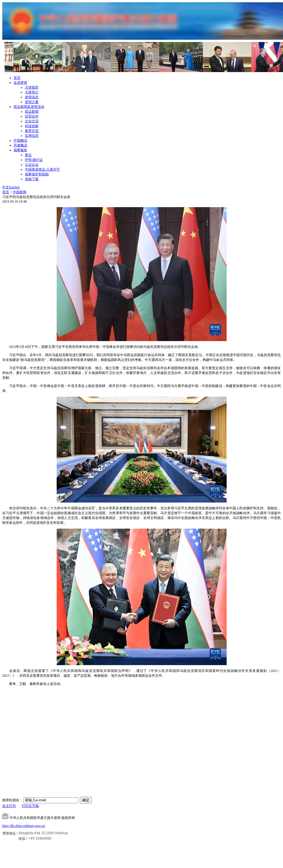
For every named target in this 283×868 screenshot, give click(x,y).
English (14, 187)
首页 (17, 78)
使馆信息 (32, 97)
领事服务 (20, 150)
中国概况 (20, 140)
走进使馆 (20, 83)
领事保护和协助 (37, 174)
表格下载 (32, 179)
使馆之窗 (32, 102)
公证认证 (32, 165)
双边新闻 (32, 112)
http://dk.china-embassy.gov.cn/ (24, 826)
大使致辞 (32, 87)
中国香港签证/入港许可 (42, 169)
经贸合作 (32, 116)
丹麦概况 (20, 145)
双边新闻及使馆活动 (29, 107)
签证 (28, 155)
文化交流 (32, 121)
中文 (6, 187)
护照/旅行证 (34, 160)
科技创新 (32, 126)
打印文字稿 (30, 806)
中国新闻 (20, 192)
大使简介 (32, 92)
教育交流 (32, 131)
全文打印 (9, 806)
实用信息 (32, 136)
